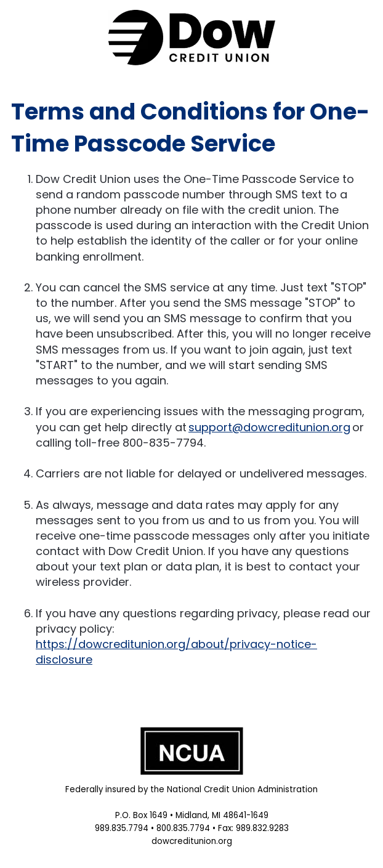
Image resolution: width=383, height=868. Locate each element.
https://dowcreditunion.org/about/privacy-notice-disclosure (176, 652)
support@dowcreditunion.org (269, 427)
